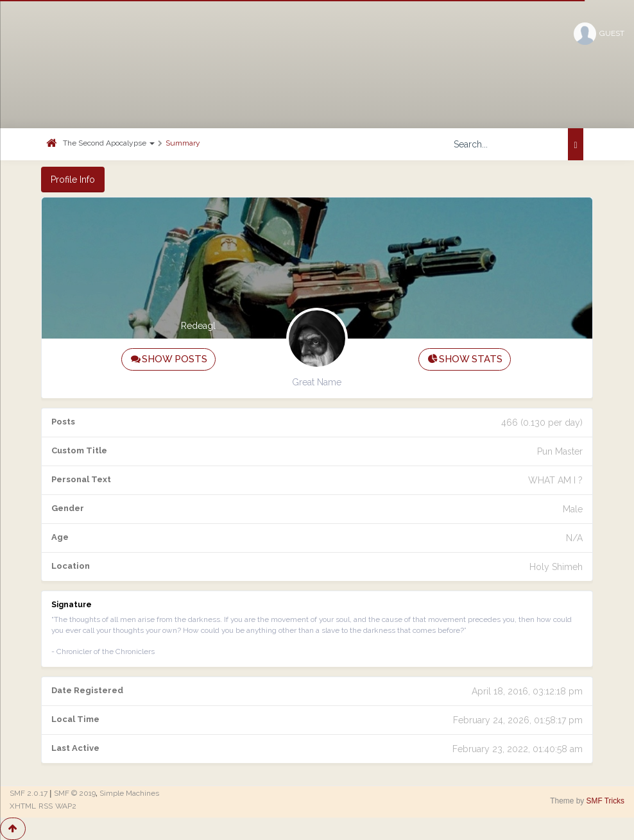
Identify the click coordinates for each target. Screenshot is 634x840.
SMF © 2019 (75, 793)
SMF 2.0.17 (29, 793)
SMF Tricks (605, 801)
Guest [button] (599, 34)
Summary (183, 143)
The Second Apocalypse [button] (109, 143)
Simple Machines (129, 793)
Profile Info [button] (73, 180)
